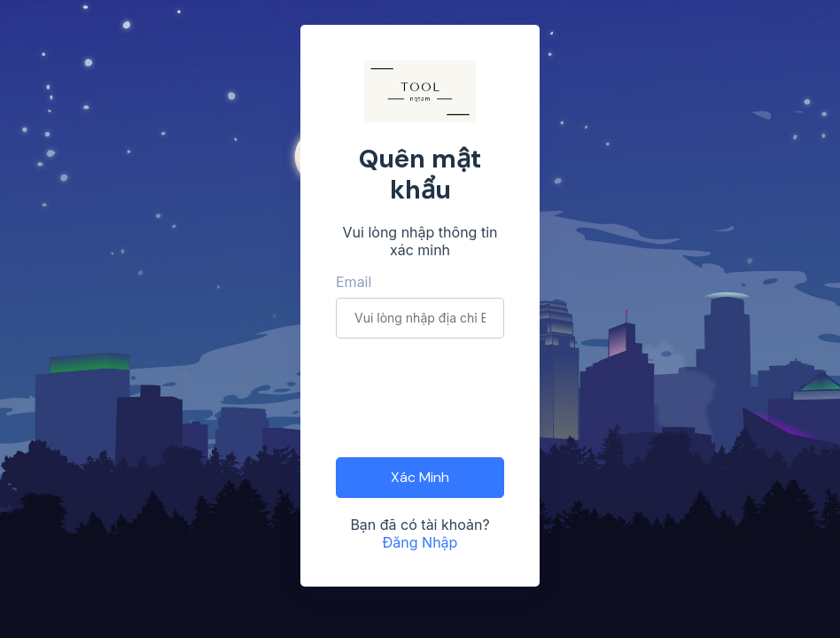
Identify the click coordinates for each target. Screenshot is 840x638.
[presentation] (471, 396)
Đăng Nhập (420, 542)
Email (354, 282)
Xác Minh (420, 477)
